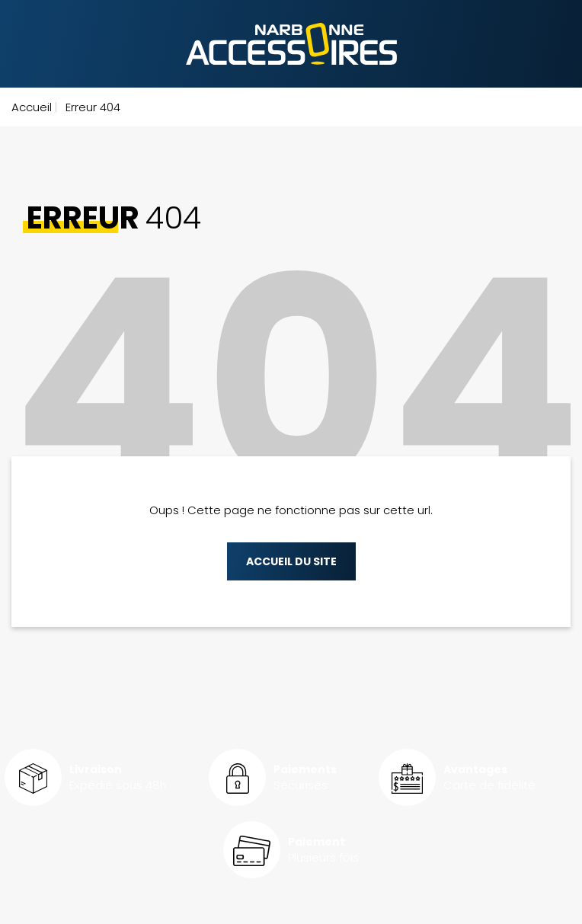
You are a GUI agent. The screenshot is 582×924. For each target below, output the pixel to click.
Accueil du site (291, 561)
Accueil (32, 107)
